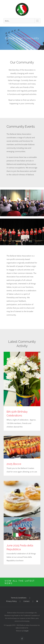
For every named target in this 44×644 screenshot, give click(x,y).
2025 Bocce (14, 464)
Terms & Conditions (19, 598)
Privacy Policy (11, 601)
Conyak (26, 631)
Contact (26, 601)
